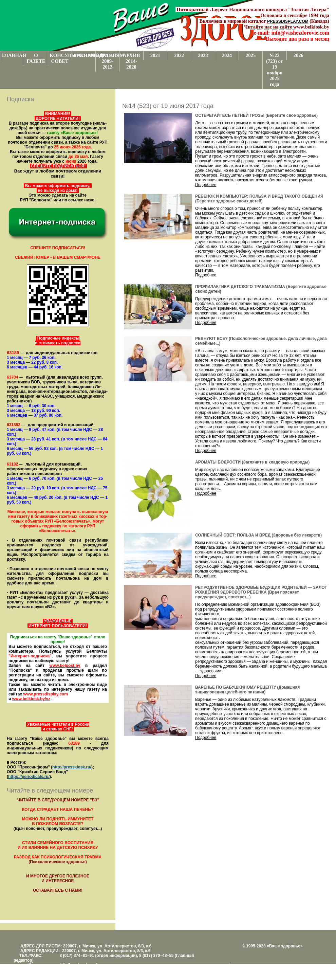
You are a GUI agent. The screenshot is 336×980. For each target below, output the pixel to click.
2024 (227, 55)
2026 (298, 55)
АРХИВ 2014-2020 (132, 61)
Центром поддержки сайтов (255, 970)
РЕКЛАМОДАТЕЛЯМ (85, 55)
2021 (155, 55)
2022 (179, 55)
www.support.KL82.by (303, 970)
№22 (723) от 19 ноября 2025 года (275, 70)
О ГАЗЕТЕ (36, 58)
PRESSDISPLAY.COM (288, 21)
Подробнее (206, 185)
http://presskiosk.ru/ (72, 767)
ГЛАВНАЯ (13, 55)
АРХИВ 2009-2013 (108, 61)
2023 (203, 55)
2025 (251, 55)
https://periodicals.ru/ (29, 777)
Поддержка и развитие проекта (258, 965)
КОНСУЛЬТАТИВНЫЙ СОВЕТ (61, 58)
